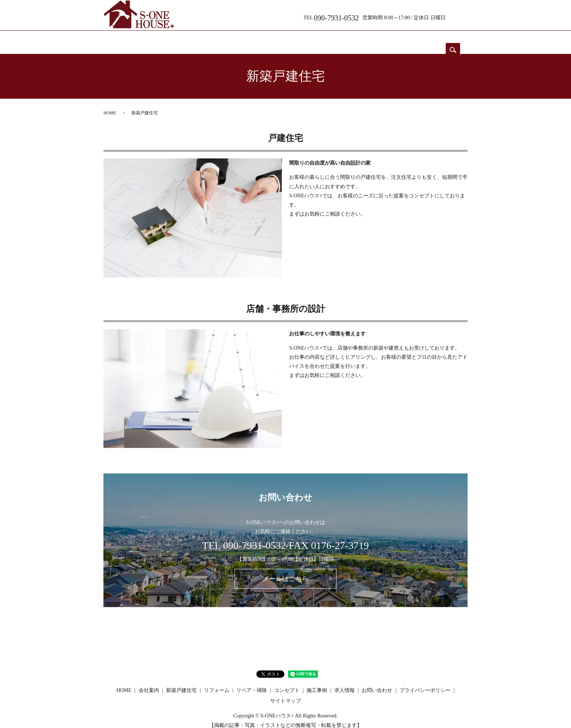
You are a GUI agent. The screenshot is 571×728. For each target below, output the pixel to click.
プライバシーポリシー (425, 683)
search (460, 16)
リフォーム (264, 39)
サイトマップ (285, 694)
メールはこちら (285, 572)
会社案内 (176, 39)
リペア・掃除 (307, 39)
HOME (132, 39)
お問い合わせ (438, 39)
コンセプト (351, 39)
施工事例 (317, 683)
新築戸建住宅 (220, 39)
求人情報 (395, 39)
